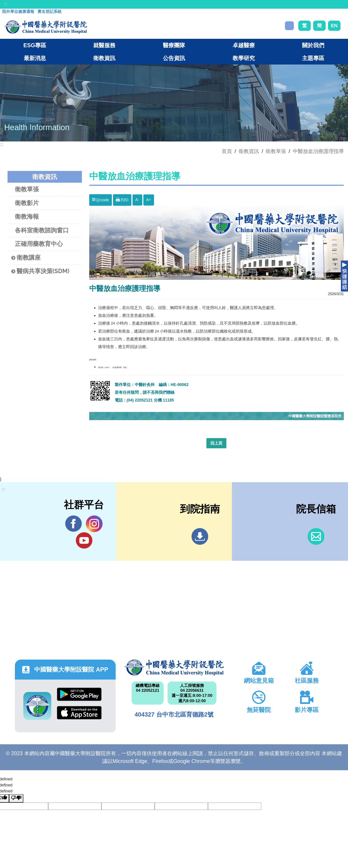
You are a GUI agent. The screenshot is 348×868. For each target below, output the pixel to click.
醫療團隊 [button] (174, 45)
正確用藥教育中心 (39, 244)
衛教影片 (27, 203)
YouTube (84, 540)
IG (94, 524)
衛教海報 (27, 217)
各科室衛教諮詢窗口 (42, 230)
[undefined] (16, 798)
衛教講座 (26, 258)
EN (334, 26)
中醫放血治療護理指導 (318, 151)
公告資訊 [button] (174, 58)
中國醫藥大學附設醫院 (174, 668)
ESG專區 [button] (35, 45)
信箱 (316, 536)
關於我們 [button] (313, 45)
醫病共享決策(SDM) (40, 271)
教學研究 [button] (244, 58)
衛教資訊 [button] (104, 58)
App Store (79, 713)
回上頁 (216, 443)
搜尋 (289, 26)
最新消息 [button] (35, 58)
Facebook (74, 524)
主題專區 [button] (313, 58)
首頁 (227, 151)
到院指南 (200, 536)
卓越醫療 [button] (244, 45)
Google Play (79, 694)
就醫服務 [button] (104, 45)
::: (6, 4)
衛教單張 (276, 151)
